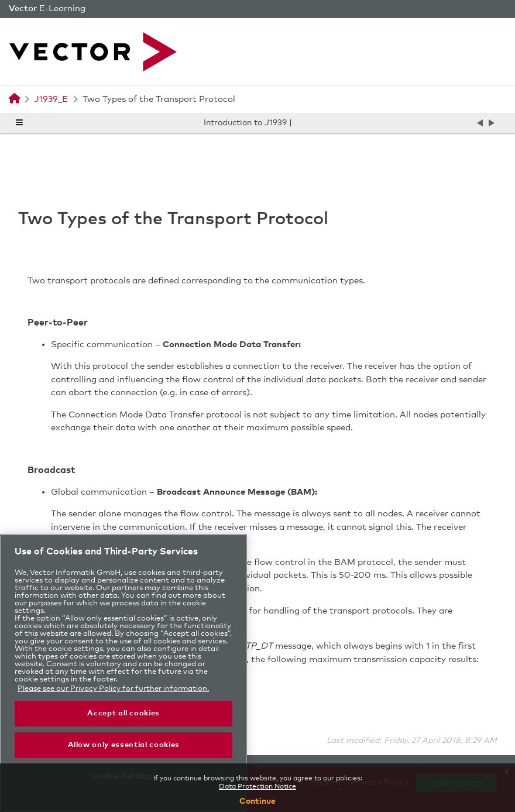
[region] (123, 673)
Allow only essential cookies (124, 745)
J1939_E (51, 99)
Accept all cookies (123, 713)
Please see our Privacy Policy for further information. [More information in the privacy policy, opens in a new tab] (113, 689)
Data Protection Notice (257, 787)
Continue (257, 801)
